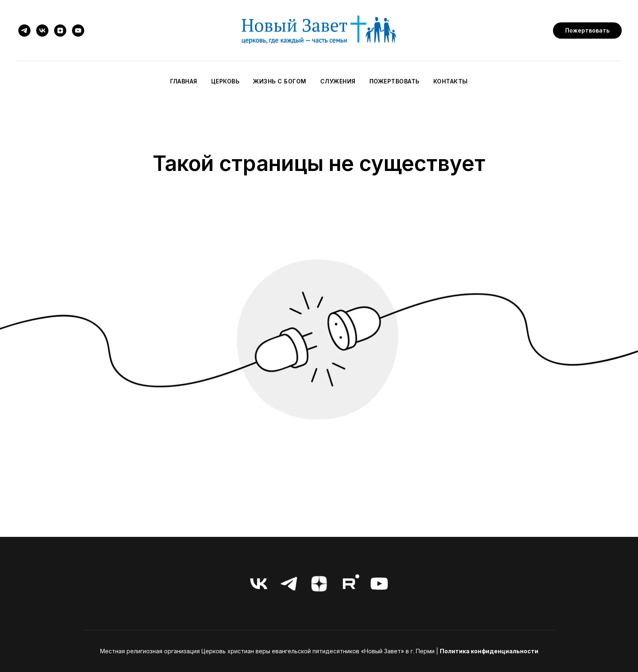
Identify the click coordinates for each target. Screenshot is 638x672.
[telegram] (24, 31)
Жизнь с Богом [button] (280, 81)
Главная (184, 81)
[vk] (42, 31)
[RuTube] (349, 584)
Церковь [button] (225, 81)
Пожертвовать (394, 81)
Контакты (451, 81)
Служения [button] (338, 81)
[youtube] (78, 31)
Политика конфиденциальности (489, 651)
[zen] (60, 31)
